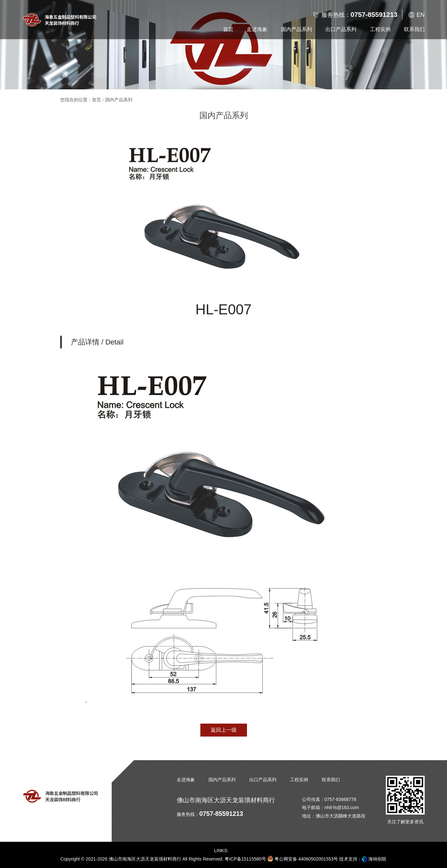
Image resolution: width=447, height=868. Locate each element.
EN (421, 15)
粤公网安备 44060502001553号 (303, 859)
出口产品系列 (263, 780)
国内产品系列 (222, 780)
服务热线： (359, 14)
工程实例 (299, 780)
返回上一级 (224, 730)
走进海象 (186, 780)
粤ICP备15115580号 (245, 859)
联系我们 (331, 780)
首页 (96, 100)
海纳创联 (377, 859)
